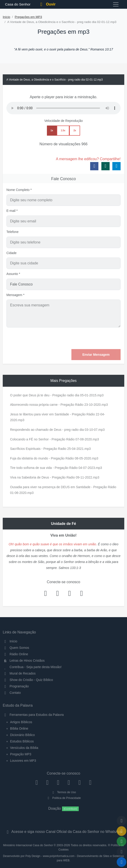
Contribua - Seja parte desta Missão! (32, 667)
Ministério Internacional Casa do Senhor (28, 845)
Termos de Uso (63, 792)
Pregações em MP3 (28, 17)
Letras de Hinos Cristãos (24, 661)
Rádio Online (15, 654)
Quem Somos (16, 648)
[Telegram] (90, 782)
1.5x (63, 130)
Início (7, 17)
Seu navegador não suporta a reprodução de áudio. (63, 108)
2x (75, 130)
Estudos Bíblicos (22, 741)
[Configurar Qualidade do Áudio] (122, 852)
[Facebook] (37, 782)
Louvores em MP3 (23, 761)
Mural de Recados (19, 673)
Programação (16, 686)
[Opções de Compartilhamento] (122, 841)
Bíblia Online (19, 728)
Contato (12, 693)
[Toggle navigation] (116, 4)
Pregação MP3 (21, 754)
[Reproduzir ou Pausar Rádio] (122, 862)
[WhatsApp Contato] (80, 782)
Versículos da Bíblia (24, 748)
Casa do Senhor (17, 4)
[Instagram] (47, 782)
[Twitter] (58, 782)
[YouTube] (69, 782)
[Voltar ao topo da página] (122, 821)
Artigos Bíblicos (21, 722)
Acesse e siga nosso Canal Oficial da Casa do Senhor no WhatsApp (63, 832)
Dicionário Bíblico (22, 735)
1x (52, 130)
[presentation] (86, 338)
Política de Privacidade (63, 798)
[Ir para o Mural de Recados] (122, 831)
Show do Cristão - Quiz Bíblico (28, 680)
